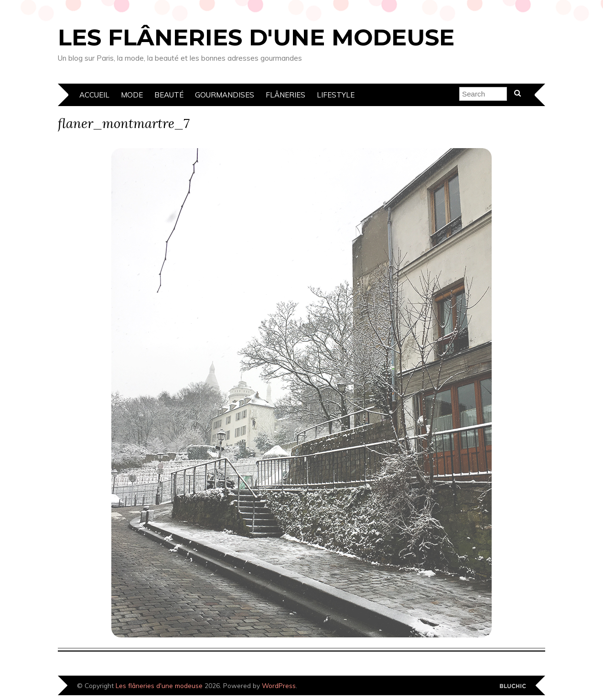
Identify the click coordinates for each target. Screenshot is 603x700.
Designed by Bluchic (513, 686)
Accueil (94, 95)
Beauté (169, 95)
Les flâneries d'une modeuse (256, 37)
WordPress (279, 685)
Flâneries (285, 95)
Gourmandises (225, 95)
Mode (132, 95)
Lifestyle (336, 95)
